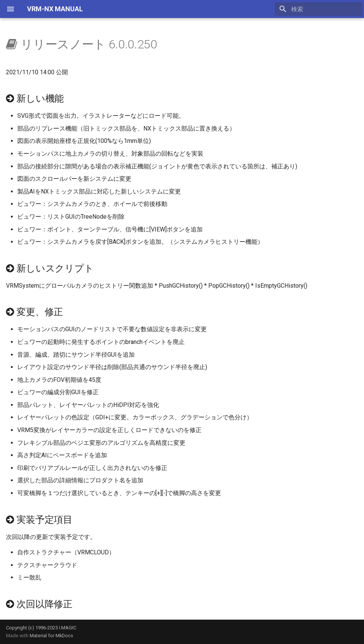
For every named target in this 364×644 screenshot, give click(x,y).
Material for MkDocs (51, 636)
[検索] (319, 9)
